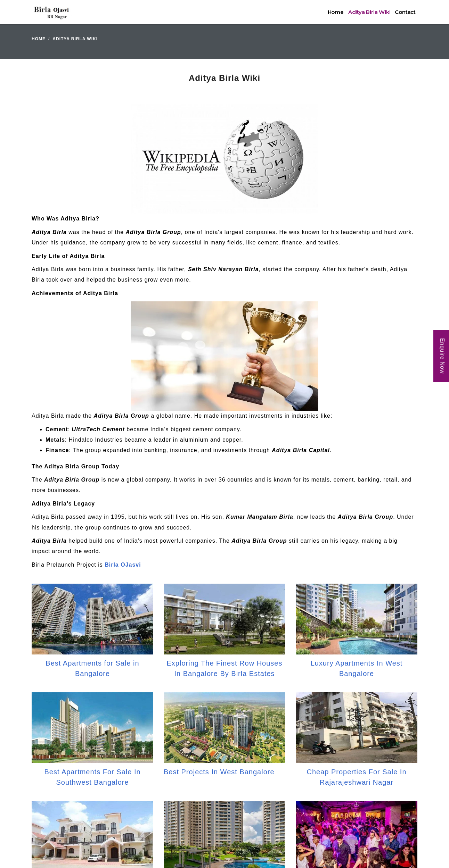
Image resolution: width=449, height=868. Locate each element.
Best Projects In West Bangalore (219, 772)
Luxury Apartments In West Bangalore (357, 668)
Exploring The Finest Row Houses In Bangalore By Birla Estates (225, 668)
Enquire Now (442, 356)
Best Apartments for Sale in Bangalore (92, 668)
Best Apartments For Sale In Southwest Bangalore (92, 777)
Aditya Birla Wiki (369, 12)
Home (336, 12)
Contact (405, 12)
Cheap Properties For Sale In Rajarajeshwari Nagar (356, 777)
